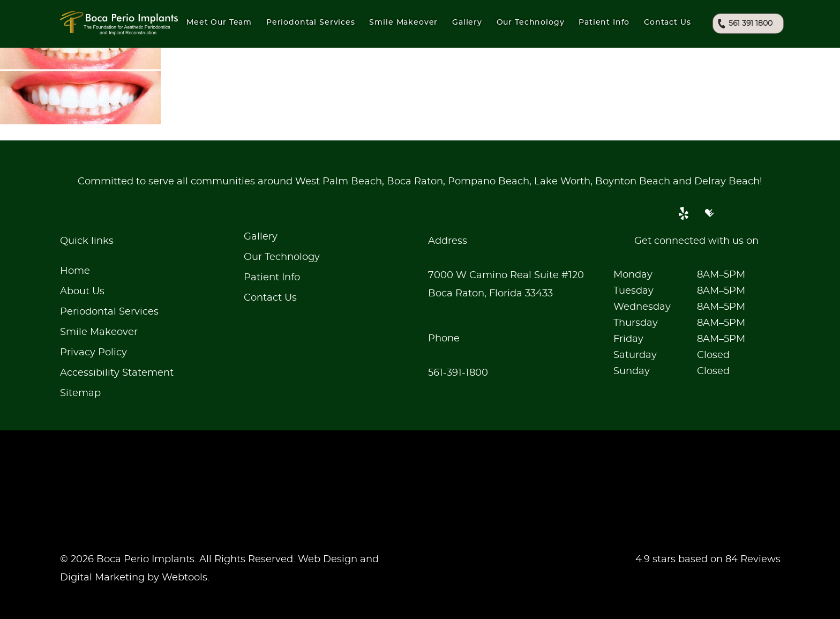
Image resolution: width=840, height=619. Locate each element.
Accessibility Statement (117, 373)
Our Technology (282, 257)
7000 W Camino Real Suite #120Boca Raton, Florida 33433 (506, 285)
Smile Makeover (99, 332)
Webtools (185, 578)
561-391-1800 (458, 373)
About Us (82, 292)
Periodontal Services (109, 312)
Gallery (467, 23)
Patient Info (604, 23)
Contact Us (667, 23)
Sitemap (80, 393)
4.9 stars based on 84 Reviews (708, 560)
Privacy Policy (93, 353)
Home (75, 271)
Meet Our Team (219, 23)
